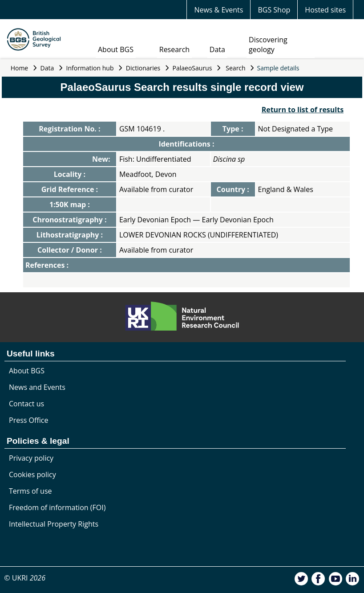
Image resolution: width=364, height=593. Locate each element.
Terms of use (30, 491)
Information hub (90, 68)
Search (235, 68)
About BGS (116, 49)
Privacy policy (31, 458)
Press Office (28, 420)
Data (217, 49)
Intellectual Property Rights (54, 524)
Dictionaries (143, 68)
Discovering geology (268, 45)
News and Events (37, 387)
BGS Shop (274, 10)
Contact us (26, 404)
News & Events (218, 10)
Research (174, 49)
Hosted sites (325, 10)
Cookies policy (32, 474)
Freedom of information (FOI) (57, 507)
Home (20, 68)
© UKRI (25, 578)
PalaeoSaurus (192, 68)
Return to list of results (303, 110)
